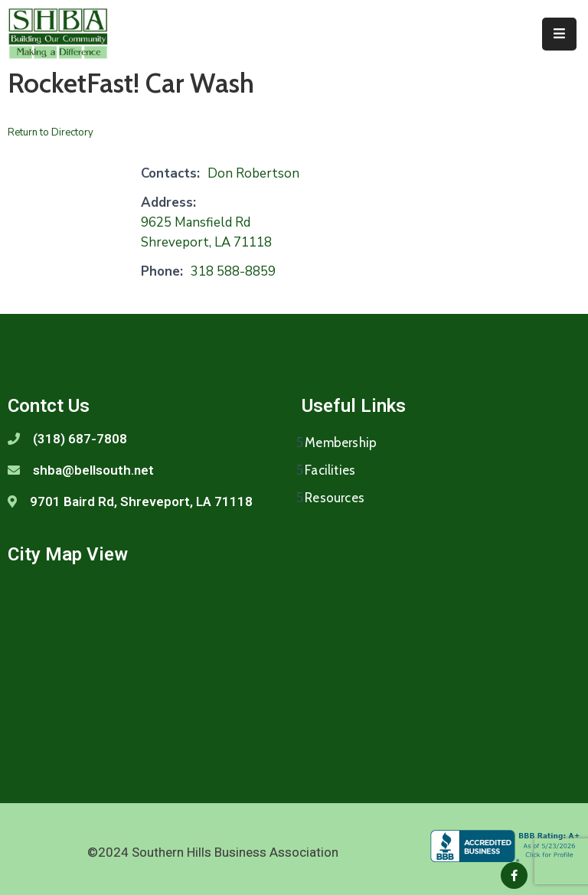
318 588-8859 (233, 271)
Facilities (330, 470)
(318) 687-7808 (80, 439)
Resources (335, 498)
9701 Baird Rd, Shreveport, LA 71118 (141, 501)
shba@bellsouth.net (93, 470)
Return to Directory (51, 132)
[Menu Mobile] (559, 34)
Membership (341, 443)
